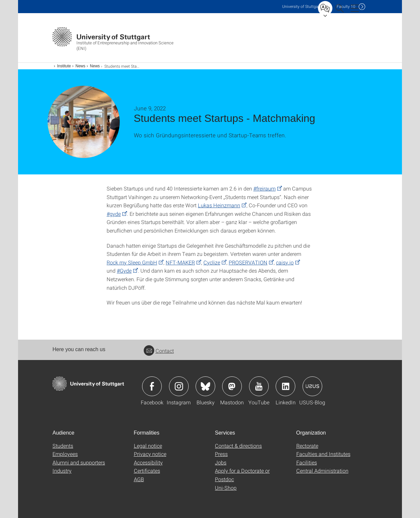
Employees (65, 454)
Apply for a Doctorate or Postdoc (242, 475)
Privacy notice (150, 454)
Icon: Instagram (179, 386)
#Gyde (124, 270)
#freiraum (264, 188)
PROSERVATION (248, 262)
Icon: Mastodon (232, 386)
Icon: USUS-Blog (312, 386)
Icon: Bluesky (205, 386)
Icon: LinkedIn (285, 386)
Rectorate (307, 446)
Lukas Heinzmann (219, 205)
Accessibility (148, 462)
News (80, 66)
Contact (159, 351)
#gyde (114, 214)
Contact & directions (238, 446)
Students (63, 446)
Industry (62, 471)
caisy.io (285, 262)
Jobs (221, 462)
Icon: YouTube (259, 386)
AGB (139, 479)
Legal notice (148, 446)
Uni (302, 6)
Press (221, 454)
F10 (346, 6)
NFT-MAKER (180, 262)
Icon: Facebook (152, 386)
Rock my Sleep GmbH (132, 262)
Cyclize (212, 262)
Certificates (147, 471)
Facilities (307, 462)
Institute (64, 66)
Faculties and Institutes (323, 454)
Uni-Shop (226, 488)
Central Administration (322, 471)
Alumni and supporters (79, 462)
